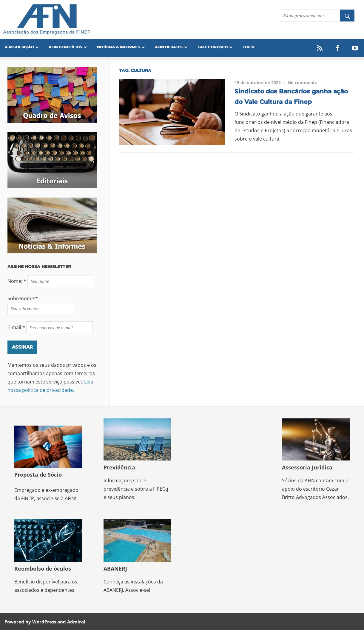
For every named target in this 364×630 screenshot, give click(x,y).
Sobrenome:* (23, 298)
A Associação (19, 47)
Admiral (76, 622)
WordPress (44, 622)
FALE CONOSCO (213, 47)
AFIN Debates (169, 47)
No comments (302, 83)
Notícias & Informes (118, 47)
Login (249, 47)
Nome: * (17, 281)
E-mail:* (17, 327)
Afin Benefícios (65, 47)
